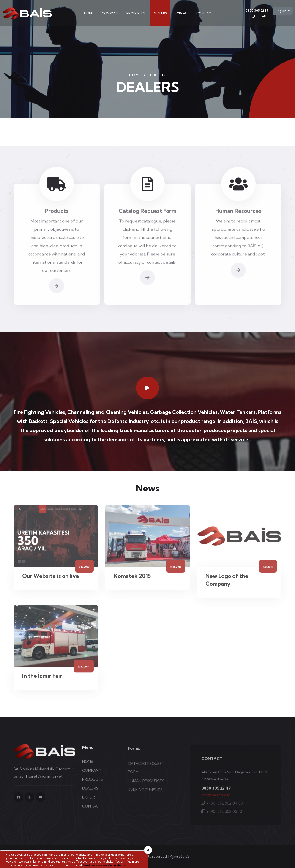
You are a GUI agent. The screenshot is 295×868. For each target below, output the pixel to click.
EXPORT (182, 13)
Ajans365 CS (180, 856)
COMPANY (110, 13)
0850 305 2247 (257, 14)
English (281, 11)
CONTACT (205, 13)
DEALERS (160, 13)
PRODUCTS (136, 13)
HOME (89, 13)
